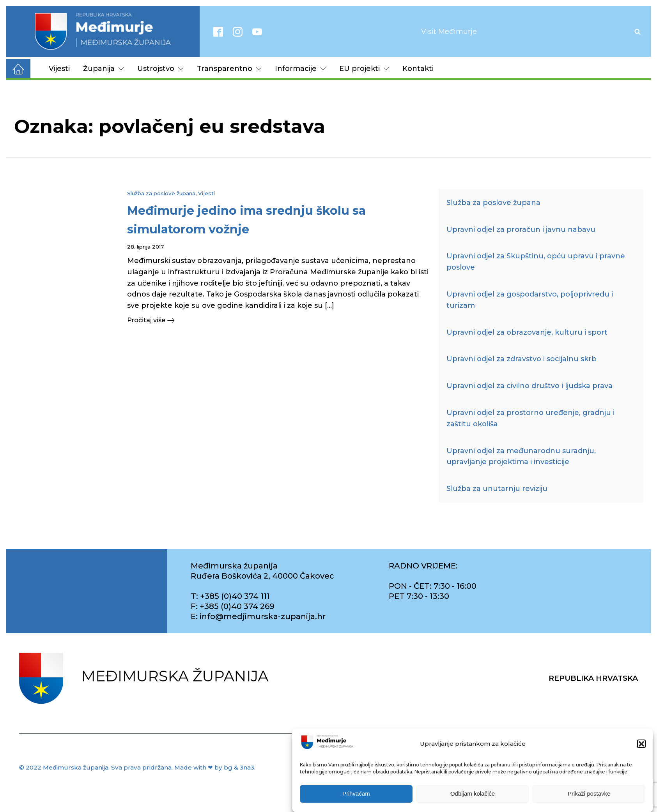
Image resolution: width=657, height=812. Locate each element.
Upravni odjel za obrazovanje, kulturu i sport (527, 332)
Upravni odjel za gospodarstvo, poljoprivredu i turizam (530, 300)
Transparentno (229, 69)
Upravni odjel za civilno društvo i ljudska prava (529, 386)
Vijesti (59, 69)
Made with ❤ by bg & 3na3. (215, 767)
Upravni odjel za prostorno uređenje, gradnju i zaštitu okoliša (530, 418)
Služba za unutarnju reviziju (497, 489)
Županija (104, 69)
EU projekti (364, 69)
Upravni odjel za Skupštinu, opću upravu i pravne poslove (536, 262)
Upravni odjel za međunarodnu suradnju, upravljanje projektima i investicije (521, 456)
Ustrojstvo (160, 69)
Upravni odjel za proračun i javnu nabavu (521, 229)
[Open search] (638, 32)
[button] (641, 750)
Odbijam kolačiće (473, 800)
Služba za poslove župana (161, 193)
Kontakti (418, 69)
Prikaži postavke (589, 800)
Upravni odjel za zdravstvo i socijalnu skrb (522, 359)
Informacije (300, 69)
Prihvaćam (356, 800)
